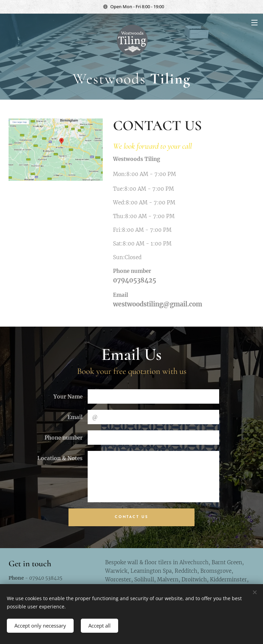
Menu (254, 23)
